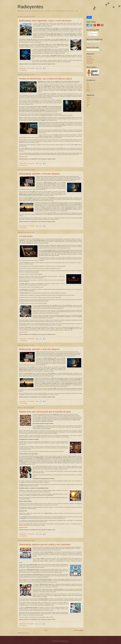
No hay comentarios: (31, 68)
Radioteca (89, 61)
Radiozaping (24, 70)
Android (88, 89)
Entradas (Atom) (26, 633)
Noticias (88, 56)
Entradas (90, 33)
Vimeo (88, 103)
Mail (87, 106)
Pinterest (88, 104)
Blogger (67, 641)
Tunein (88, 86)
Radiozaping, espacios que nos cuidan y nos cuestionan (45, 544)
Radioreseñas (25, 165)
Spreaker (88, 91)
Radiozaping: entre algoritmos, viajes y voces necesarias (45, 21)
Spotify (88, 88)
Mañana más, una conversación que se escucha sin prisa (45, 412)
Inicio (46, 630)
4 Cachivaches (26, 236)
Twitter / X (88, 99)
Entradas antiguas (79, 630)
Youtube (88, 101)
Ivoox (88, 83)
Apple (88, 84)
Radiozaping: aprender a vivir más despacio (39, 174)
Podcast (88, 58)
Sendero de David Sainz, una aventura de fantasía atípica (45, 79)
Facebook (88, 97)
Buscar (89, 43)
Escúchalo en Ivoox (23, 157)
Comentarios (90, 35)
